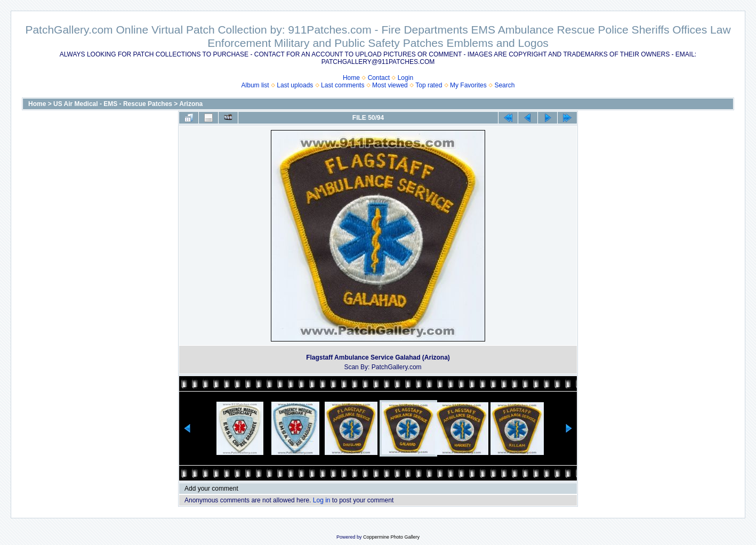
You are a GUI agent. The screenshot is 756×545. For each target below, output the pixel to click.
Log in (322, 500)
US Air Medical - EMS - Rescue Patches (113, 104)
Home (351, 78)
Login (405, 78)
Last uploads (295, 85)
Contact (379, 78)
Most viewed (390, 85)
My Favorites (468, 85)
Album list (255, 85)
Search (504, 85)
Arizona (191, 104)
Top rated (429, 85)
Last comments (343, 85)
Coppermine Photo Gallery (391, 537)
